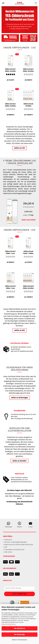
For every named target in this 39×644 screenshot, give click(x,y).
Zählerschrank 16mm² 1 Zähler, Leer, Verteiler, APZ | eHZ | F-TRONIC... (28, 252)
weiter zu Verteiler (19, 461)
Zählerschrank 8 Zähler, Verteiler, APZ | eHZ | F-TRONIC (28, 287)
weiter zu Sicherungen (20, 398)
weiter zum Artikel (28, 220)
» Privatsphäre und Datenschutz (14, 550)
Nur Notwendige (20, 635)
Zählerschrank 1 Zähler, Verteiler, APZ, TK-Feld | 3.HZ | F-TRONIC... (28, 70)
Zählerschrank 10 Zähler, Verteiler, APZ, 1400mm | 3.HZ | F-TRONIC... (28, 105)
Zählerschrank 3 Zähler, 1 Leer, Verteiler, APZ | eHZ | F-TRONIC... (10, 287)
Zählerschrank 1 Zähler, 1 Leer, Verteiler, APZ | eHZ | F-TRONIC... (10, 252)
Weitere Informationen (19, 640)
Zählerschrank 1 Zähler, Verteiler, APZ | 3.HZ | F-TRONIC (11, 70)
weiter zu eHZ (20, 330)
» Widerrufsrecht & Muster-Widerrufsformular (18, 545)
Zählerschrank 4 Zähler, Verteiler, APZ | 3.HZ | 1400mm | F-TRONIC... (11, 105)
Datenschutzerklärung (8, 624)
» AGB (5, 547)
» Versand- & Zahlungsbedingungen (15, 542)
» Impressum (7, 540)
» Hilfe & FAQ (7, 552)
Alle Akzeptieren (20, 628)
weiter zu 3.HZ (19, 148)
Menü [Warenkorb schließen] (3, 3)
